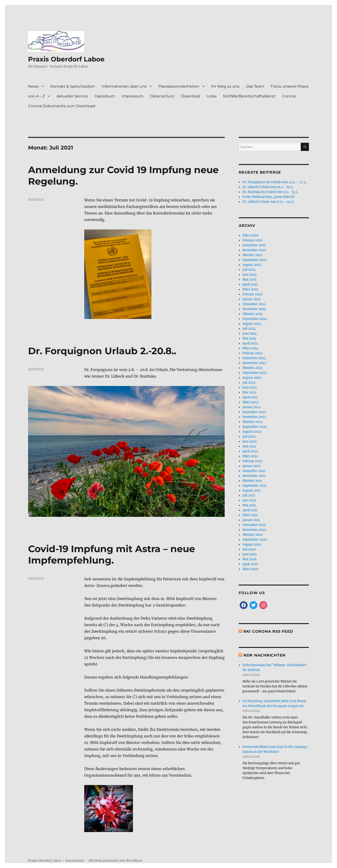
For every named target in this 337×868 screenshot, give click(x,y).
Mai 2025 (249, 280)
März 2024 (250, 348)
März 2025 (250, 289)
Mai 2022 (249, 446)
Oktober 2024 (253, 314)
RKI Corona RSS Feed (268, 631)
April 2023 (250, 397)
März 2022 (250, 456)
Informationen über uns (124, 86)
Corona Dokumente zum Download (62, 106)
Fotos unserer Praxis (290, 86)
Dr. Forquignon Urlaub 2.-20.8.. (102, 351)
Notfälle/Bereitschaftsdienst (249, 96)
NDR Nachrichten (264, 655)
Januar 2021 (251, 520)
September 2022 (255, 427)
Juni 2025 (250, 275)
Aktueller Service (72, 96)
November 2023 (254, 363)
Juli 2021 (249, 495)
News (33, 86)
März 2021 (250, 515)
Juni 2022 (250, 441)
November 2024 (254, 309)
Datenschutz (162, 96)
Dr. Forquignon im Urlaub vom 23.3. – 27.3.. (275, 182)
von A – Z (36, 96)
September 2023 (255, 373)
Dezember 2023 (254, 358)
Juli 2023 (249, 383)
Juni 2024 (250, 334)
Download (190, 96)
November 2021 (254, 476)
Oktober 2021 (252, 481)
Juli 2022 (249, 437)
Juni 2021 (249, 500)
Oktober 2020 (253, 535)
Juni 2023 (249, 388)
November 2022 (254, 417)
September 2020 (255, 540)
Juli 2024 (249, 329)
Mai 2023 (249, 392)
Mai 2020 (249, 559)
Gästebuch (105, 96)
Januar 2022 (251, 466)
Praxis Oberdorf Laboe (66, 59)
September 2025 (255, 260)
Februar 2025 (252, 294)
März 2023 (250, 402)
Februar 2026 (253, 240)
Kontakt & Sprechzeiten (73, 86)
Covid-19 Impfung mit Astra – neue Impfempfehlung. (112, 517)
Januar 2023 (251, 407)
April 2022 (250, 451)
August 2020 (252, 545)
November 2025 (254, 250)
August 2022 (252, 432)
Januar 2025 (251, 299)
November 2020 (254, 530)
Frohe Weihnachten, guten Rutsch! (269, 197)
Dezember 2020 (254, 525)
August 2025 (252, 265)
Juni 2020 (250, 554)
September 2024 (255, 319)
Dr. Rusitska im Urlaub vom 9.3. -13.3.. (270, 192)
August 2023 (252, 378)
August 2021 (252, 491)
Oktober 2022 (253, 422)
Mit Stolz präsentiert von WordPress (115, 823)
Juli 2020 (249, 549)
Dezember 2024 (254, 304)
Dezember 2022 (254, 412)
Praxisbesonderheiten (179, 86)
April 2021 (250, 510)
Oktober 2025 (253, 255)
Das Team (255, 86)
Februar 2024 (252, 353)
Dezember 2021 (254, 471)
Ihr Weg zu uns (225, 86)
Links (212, 96)
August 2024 (252, 324)
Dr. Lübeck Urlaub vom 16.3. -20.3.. (268, 187)
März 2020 (250, 569)
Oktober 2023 (252, 368)
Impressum (133, 96)
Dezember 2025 (254, 245)
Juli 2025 (249, 270)
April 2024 (250, 343)
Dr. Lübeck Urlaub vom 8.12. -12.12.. (269, 202)
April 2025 (250, 284)
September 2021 (254, 486)
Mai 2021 (249, 505)
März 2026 (251, 235)
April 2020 (250, 564)
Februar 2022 (252, 461)
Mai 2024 (249, 338)
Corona (289, 96)
